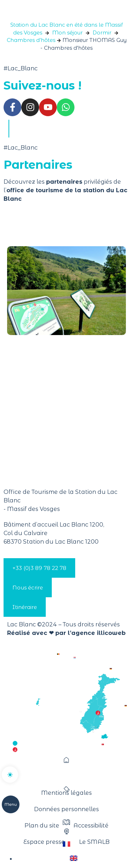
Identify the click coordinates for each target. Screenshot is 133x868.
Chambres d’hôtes (31, 40)
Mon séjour (67, 33)
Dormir (102, 33)
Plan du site (42, 826)
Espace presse (44, 842)
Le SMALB (94, 842)
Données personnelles (66, 809)
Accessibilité (91, 826)
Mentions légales (66, 793)
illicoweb (111, 633)
